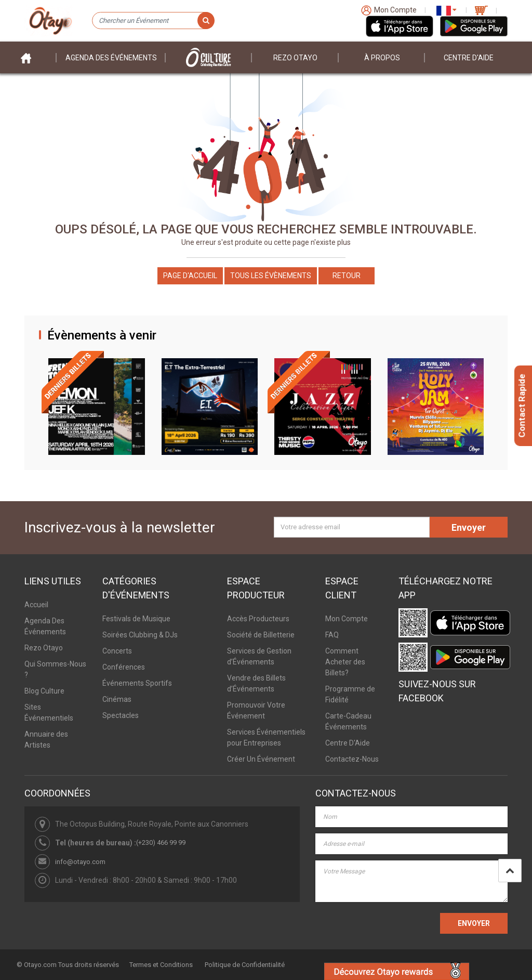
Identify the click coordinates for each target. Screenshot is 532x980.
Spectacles (121, 715)
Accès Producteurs (258, 619)
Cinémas (117, 699)
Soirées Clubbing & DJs (140, 635)
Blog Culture (44, 691)
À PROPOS (382, 58)
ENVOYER (474, 923)
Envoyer (469, 527)
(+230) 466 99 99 (161, 842)
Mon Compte (347, 619)
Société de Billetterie (261, 635)
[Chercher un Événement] (153, 21)
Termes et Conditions (161, 965)
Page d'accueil (190, 276)
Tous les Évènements (271, 276)
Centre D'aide (469, 58)
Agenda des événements (111, 58)
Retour (347, 276)
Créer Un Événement (261, 759)
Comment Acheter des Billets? (345, 662)
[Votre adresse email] (352, 527)
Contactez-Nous (352, 759)
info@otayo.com (80, 862)
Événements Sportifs (137, 683)
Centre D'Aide (348, 743)
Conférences (124, 667)
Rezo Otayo (295, 58)
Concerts (117, 651)
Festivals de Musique (136, 619)
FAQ (332, 635)
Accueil (36, 605)
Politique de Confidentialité (245, 965)
